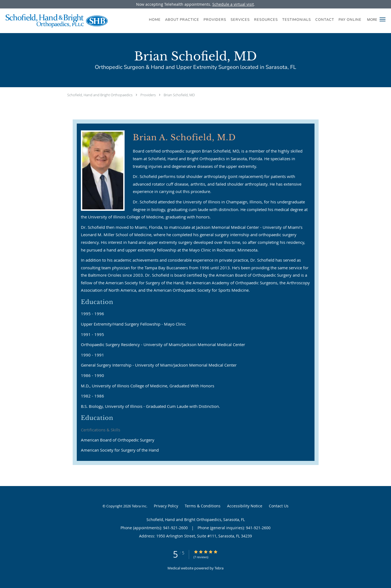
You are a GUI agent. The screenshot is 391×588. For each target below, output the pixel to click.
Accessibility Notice (245, 506)
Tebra (219, 568)
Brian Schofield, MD (179, 95)
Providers (148, 95)
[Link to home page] (54, 21)
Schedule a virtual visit (233, 4)
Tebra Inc (139, 506)
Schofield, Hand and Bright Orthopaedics (100, 95)
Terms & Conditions (203, 506)
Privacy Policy (166, 506)
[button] (383, 19)
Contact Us (279, 506)
